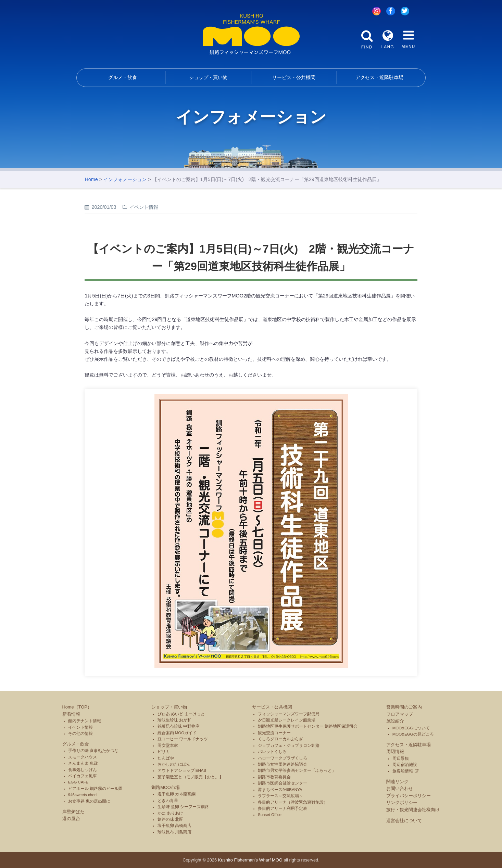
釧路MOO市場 (166, 787)
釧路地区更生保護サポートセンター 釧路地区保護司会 (308, 726)
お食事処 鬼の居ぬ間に (89, 801)
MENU (408, 39)
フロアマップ (400, 714)
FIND (367, 39)
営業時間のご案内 (404, 707)
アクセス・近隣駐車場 (379, 77)
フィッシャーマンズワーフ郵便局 (289, 714)
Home (91, 179)
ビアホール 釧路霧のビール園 (95, 789)
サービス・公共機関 (294, 77)
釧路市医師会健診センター (283, 783)
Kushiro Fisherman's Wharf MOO (250, 860)
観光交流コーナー (274, 733)
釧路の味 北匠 (170, 819)
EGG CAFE (78, 782)
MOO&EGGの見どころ (413, 734)
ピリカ (164, 752)
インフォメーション (125, 179)
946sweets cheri (82, 795)
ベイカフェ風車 (83, 776)
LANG (388, 39)
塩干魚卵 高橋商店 (174, 826)
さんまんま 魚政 (83, 763)
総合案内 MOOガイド (177, 733)
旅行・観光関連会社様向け (413, 810)
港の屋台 (71, 819)
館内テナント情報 (85, 721)
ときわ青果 (168, 801)
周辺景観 (401, 758)
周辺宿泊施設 (405, 765)
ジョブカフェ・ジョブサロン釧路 (289, 745)
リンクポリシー (402, 802)
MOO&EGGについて (411, 728)
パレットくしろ (272, 752)
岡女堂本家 (168, 745)
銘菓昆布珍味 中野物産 (179, 726)
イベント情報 (80, 727)
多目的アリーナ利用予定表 (283, 808)
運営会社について (404, 821)
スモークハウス (83, 757)
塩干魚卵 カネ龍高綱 (177, 794)
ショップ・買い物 (208, 77)
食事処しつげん (83, 770)
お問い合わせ (400, 788)
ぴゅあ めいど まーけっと (181, 714)
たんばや (166, 758)
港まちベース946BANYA (280, 790)
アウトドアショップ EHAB (182, 770)
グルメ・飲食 (123, 77)
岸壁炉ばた (73, 812)
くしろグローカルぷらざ (280, 739)
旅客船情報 (403, 771)
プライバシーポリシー (409, 796)
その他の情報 (80, 733)
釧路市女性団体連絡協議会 (283, 764)
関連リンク (397, 782)
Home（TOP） (77, 707)
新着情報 (71, 714)
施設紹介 (395, 721)
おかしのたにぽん (174, 764)
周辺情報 (395, 751)
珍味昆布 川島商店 (174, 832)
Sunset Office (270, 815)
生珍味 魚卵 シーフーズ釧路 (183, 807)
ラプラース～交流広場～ (280, 796)
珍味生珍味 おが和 (174, 720)
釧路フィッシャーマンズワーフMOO (251, 34)
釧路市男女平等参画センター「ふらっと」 (297, 770)
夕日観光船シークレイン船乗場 (287, 720)
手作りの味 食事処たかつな (93, 751)
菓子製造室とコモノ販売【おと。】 (190, 777)
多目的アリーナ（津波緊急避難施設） (293, 802)
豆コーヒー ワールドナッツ (183, 739)
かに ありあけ (170, 813)
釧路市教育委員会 (274, 777)
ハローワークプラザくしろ (283, 758)
